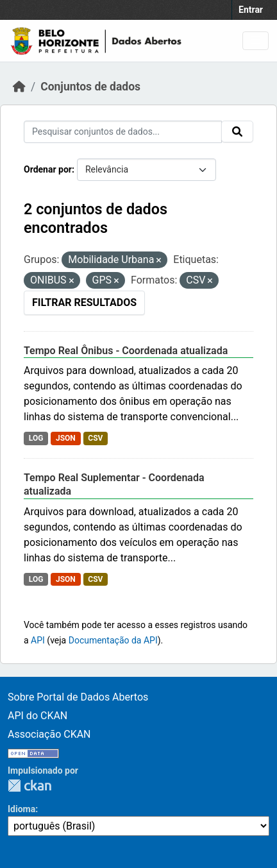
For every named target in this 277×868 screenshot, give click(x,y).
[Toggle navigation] (256, 41)
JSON (66, 438)
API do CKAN (38, 716)
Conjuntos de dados (90, 87)
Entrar (251, 10)
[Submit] (237, 132)
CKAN (29, 786)
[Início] (19, 87)
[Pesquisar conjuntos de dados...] (123, 132)
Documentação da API (113, 640)
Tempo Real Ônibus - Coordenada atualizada (126, 351)
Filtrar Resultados (84, 302)
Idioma (21, 809)
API (38, 640)
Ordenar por (48, 169)
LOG (36, 438)
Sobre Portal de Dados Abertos (78, 697)
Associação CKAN (49, 734)
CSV (95, 438)
